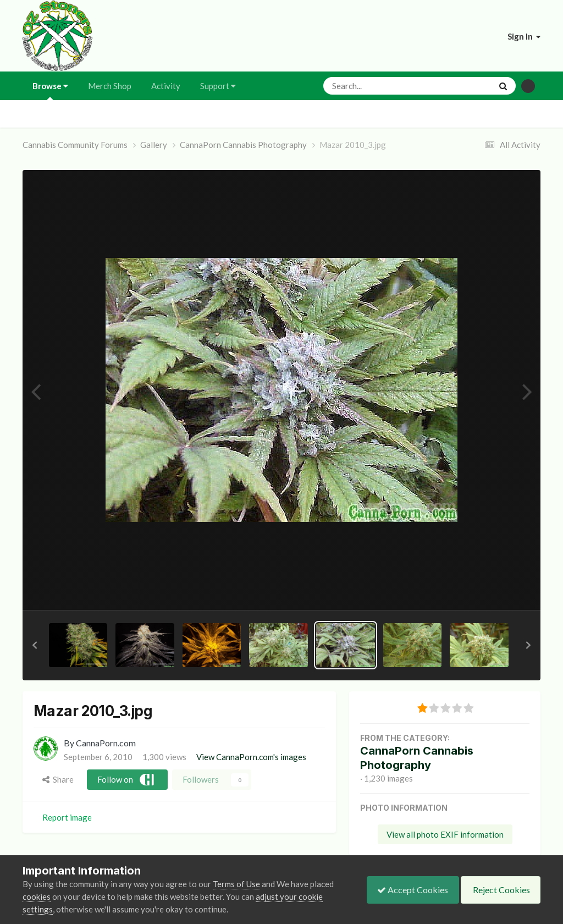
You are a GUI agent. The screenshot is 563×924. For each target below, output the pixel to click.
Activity (166, 86)
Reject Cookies (499, 890)
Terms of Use (236, 884)
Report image (67, 817)
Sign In (524, 36)
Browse (50, 90)
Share (58, 779)
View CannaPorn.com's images (251, 757)
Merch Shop (110, 86)
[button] (35, 645)
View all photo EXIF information (445, 834)
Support (218, 86)
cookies (37, 897)
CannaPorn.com (106, 743)
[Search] (378, 86)
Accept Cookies (410, 890)
